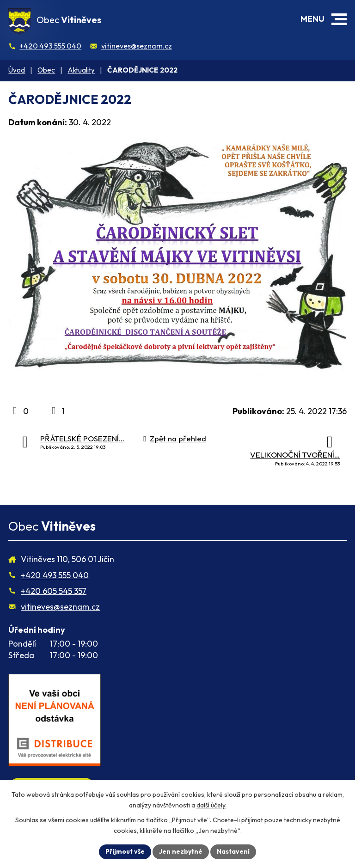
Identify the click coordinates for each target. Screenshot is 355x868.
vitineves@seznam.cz (137, 46)
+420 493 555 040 (50, 46)
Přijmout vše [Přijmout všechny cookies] (125, 851)
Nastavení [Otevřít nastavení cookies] (233, 851)
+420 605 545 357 (54, 591)
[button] (339, 19)
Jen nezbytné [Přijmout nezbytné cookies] (181, 851)
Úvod (17, 70)
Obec (46, 70)
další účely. (211, 805)
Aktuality (81, 70)
